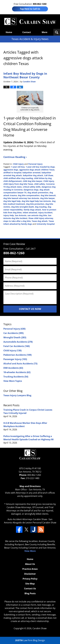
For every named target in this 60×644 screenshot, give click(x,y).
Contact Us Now (30, 309)
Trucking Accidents (16, 377)
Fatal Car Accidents (17, 346)
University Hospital (46, 224)
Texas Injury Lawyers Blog (17, 395)
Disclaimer (30, 574)
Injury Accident (45, 213)
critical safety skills (32, 187)
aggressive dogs (11, 170)
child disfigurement (13, 181)
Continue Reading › (15, 157)
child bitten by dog (43, 178)
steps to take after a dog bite (17, 221)
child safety (39, 184)
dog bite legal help (12, 201)
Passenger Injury (15, 359)
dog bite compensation (29, 195)
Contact (27, 32)
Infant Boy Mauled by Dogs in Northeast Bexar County (25, 75)
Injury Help (9, 215)
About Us (30, 564)
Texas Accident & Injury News (30, 22)
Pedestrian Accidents (17, 355)
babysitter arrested (31, 173)
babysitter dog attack (33, 175)
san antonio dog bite (37, 215)
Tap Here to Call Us (30, 9)
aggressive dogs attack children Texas (37, 170)
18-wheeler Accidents (17, 372)
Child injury (49, 181)
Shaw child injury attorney (41, 218)
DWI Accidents (13, 368)
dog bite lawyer (47, 198)
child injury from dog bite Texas (18, 184)
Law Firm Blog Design (30, 640)
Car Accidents (13, 333)
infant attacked (30, 213)
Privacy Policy (30, 579)
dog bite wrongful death (23, 207)
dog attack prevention (38, 193)
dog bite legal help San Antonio (36, 201)
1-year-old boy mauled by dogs (40, 167)
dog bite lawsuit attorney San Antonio (21, 198)
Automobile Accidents (18, 342)
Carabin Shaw (39, 628)
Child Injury (18, 164)
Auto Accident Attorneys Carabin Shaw (27, 519)
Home (9, 32)
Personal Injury (35, 164)
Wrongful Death (15, 337)
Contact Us (30, 589)
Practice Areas (30, 569)
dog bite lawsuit (48, 195)
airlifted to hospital (12, 173)
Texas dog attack (40, 221)
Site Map (30, 584)
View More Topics (13, 381)
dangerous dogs (31, 190)
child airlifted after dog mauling (18, 178)
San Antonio (21, 215)
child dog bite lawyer (33, 181)
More (44, 32)
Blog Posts (30, 593)
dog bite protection (35, 204)
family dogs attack (32, 210)
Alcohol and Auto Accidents (20, 364)
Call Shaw (49, 175)
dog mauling (41, 207)
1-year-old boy (18, 167)
